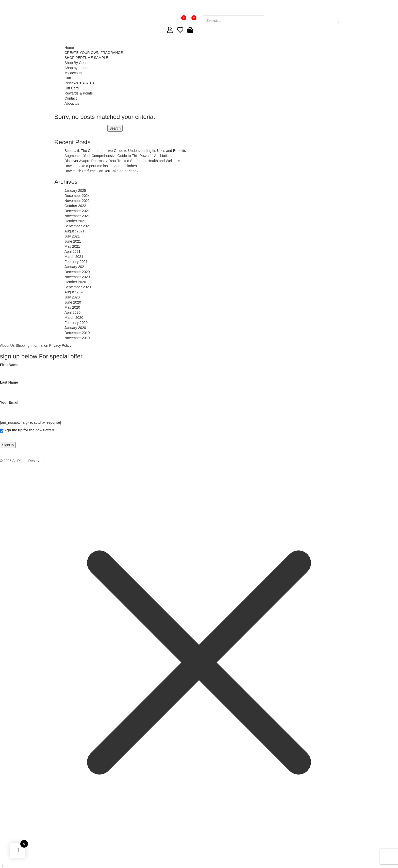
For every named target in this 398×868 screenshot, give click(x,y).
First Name (51, 369)
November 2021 (77, 216)
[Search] (338, 21)
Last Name (51, 386)
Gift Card (72, 88)
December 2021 (77, 211)
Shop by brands (77, 68)
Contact (71, 98)
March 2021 (74, 257)
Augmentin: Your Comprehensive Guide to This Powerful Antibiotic (117, 156)
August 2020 (74, 292)
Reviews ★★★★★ (80, 83)
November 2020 (77, 277)
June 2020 (73, 302)
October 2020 (75, 282)
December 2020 (77, 272)
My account (74, 73)
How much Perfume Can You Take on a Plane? (102, 171)
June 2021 (73, 241)
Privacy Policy (60, 345)
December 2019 (77, 333)
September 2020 (78, 287)
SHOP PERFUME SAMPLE (86, 58)
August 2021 (74, 231)
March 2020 (74, 318)
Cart (68, 78)
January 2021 (75, 267)
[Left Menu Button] (3, 865)
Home (69, 48)
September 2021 (78, 226)
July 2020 (72, 297)
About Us (72, 103)
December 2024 (77, 196)
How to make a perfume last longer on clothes (101, 166)
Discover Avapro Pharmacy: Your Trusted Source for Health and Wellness (122, 161)
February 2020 (76, 323)
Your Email (51, 406)
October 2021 (75, 221)
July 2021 (72, 236)
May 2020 (72, 307)
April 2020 (72, 312)
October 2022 (75, 206)
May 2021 (72, 246)
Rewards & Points (79, 93)
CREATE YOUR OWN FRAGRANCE (94, 53)
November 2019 (77, 338)
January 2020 (75, 328)
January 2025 (75, 191)
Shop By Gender (78, 63)
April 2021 (72, 251)
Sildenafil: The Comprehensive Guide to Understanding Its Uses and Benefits (125, 151)
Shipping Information (32, 345)
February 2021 (76, 262)
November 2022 (77, 201)
